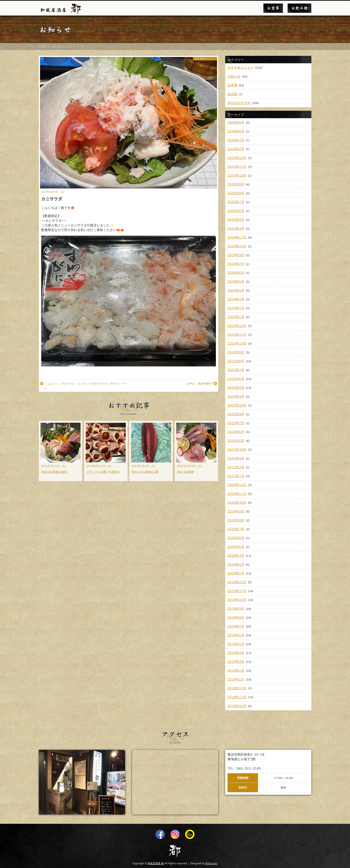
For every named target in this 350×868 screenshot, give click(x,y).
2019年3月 (236, 662)
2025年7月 (236, 202)
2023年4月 (236, 396)
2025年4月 (236, 220)
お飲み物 (299, 8)
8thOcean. (212, 863)
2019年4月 (236, 653)
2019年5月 (236, 644)
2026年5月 (236, 122)
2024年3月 (236, 299)
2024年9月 (236, 255)
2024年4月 (236, 290)
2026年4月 (236, 131)
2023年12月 (237, 326)
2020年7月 (236, 529)
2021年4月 (236, 458)
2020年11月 (237, 494)
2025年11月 (237, 167)
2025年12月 (237, 158)
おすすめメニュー (205, 59)
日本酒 (232, 85)
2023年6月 (236, 379)
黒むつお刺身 (185, 472)
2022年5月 (236, 441)
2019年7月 (236, 626)
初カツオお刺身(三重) (145, 472)
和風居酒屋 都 (156, 863)
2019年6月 (236, 635)
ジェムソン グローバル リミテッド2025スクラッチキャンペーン (83, 386)
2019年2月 (236, 670)
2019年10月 (237, 600)
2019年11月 (237, 591)
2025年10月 (237, 175)
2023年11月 (237, 335)
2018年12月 (237, 688)
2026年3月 (236, 140)
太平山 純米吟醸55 (202, 384)
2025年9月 (236, 184)
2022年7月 (236, 423)
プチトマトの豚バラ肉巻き (103, 472)
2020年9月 (236, 511)
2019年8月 (236, 617)
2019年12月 (237, 582)
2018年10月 (237, 706)
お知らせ (234, 76)
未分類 (232, 94)
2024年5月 (236, 282)
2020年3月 (236, 556)
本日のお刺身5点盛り (55, 472)
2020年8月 (236, 520)
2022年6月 (236, 432)
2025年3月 (236, 228)
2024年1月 (236, 317)
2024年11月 (237, 237)
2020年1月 (236, 573)
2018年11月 (237, 697)
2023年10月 (237, 343)
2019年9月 (236, 609)
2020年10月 (237, 503)
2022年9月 (236, 414)
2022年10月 (237, 405)
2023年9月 (236, 352)
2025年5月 (236, 211)
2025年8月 (236, 193)
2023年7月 (236, 370)
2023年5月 (236, 388)
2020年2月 (236, 564)
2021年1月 (236, 476)
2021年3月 (236, 467)
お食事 (273, 8)
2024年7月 (236, 264)
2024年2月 (236, 308)
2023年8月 (236, 361)
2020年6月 (236, 538)
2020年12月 (237, 485)
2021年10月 (237, 449)
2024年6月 (236, 273)
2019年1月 (236, 679)
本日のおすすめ (239, 103)
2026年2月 (236, 149)
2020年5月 (236, 547)
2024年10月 (237, 246)
